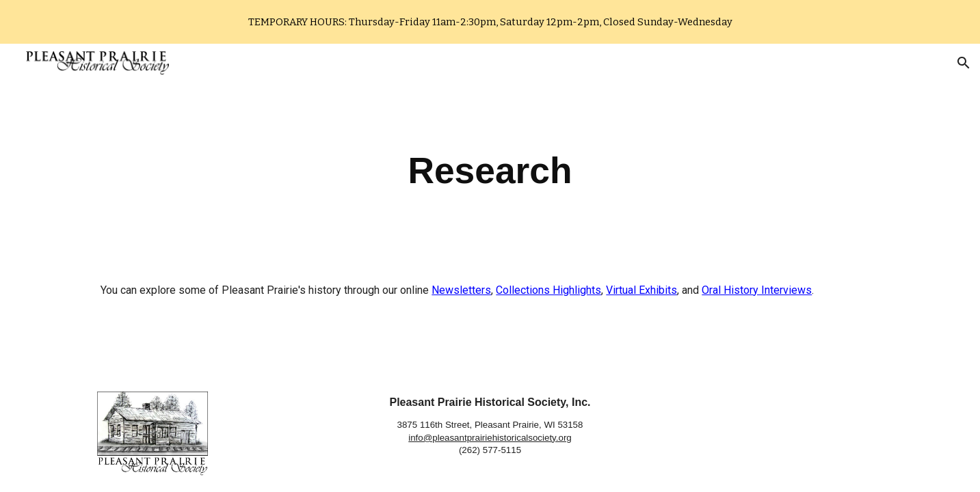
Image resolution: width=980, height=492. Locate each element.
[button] (964, 63)
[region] (490, 22)
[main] (490, 171)
